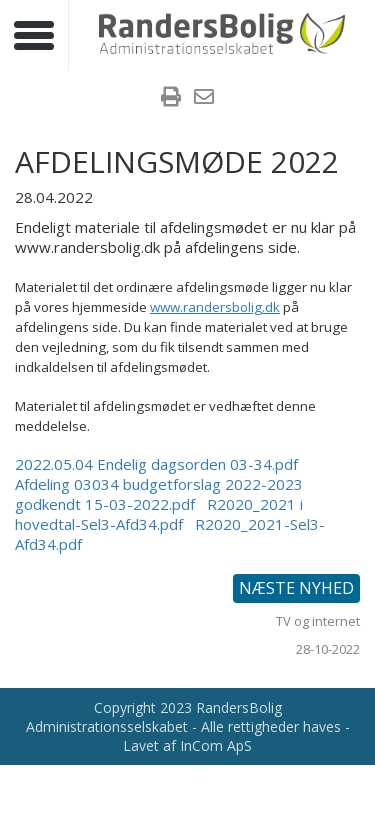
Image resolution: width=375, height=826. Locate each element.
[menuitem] (171, 99)
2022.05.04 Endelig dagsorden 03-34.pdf (156, 464)
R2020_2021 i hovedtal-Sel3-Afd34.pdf (159, 514)
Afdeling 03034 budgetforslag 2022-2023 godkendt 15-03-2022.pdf (159, 494)
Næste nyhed (296, 588)
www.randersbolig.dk (215, 307)
